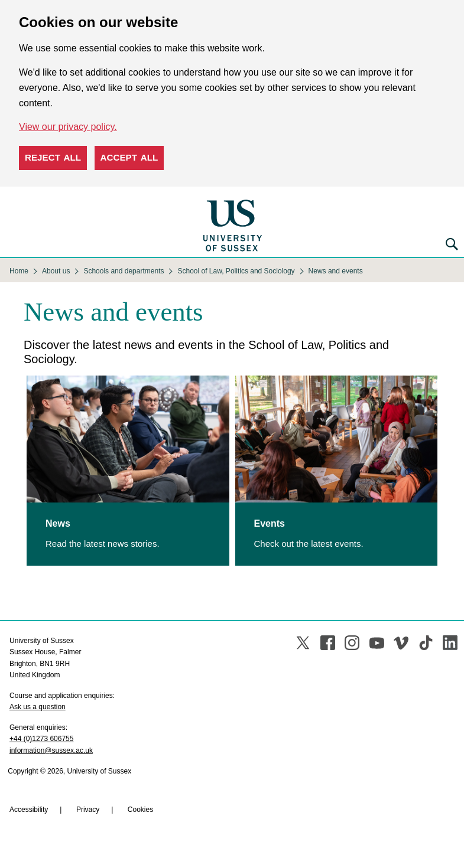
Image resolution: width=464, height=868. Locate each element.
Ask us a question (38, 707)
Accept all (129, 157)
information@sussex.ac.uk (51, 750)
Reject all (53, 157)
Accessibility (29, 810)
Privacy (88, 810)
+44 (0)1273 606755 (41, 739)
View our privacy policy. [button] (68, 127)
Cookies (140, 810)
